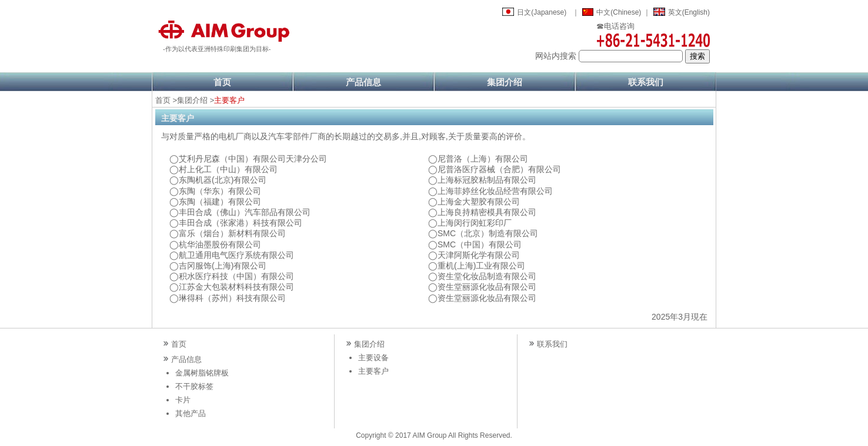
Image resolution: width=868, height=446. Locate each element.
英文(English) (689, 12)
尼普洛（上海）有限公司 (483, 159)
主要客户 (373, 371)
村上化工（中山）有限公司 (228, 169)
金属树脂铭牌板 (202, 373)
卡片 (183, 400)
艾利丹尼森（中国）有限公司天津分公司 (253, 159)
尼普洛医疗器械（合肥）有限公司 (499, 169)
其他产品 (191, 413)
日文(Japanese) (542, 12)
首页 (222, 82)
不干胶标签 (194, 386)
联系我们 (646, 82)
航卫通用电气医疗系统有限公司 (236, 255)
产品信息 (363, 82)
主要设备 (373, 358)
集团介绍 (505, 82)
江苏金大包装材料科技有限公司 (236, 287)
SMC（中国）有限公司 (480, 244)
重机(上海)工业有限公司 (481, 266)
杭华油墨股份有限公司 (220, 244)
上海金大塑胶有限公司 (479, 202)
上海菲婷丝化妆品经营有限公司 (495, 191)
